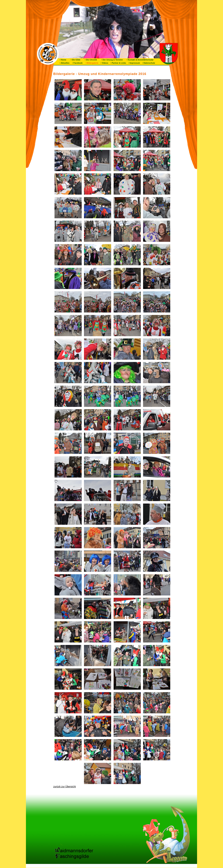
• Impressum (134, 63)
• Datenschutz (148, 63)
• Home (63, 60)
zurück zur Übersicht (65, 787)
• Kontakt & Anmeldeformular (139, 60)
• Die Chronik (89, 60)
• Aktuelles (64, 63)
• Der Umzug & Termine (111, 60)
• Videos (104, 63)
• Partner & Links (118, 63)
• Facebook (77, 63)
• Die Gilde (74, 60)
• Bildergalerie (91, 63)
